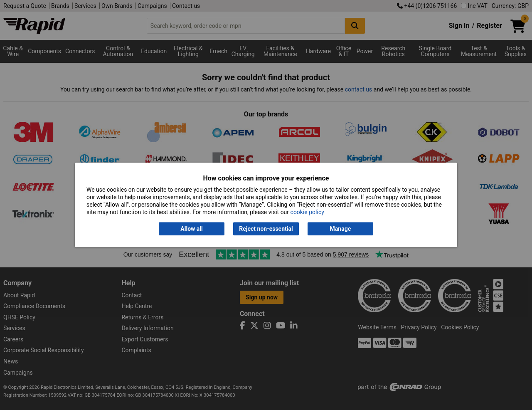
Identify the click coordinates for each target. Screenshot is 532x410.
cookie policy (307, 212)
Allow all (191, 229)
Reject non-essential (266, 229)
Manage (341, 229)
